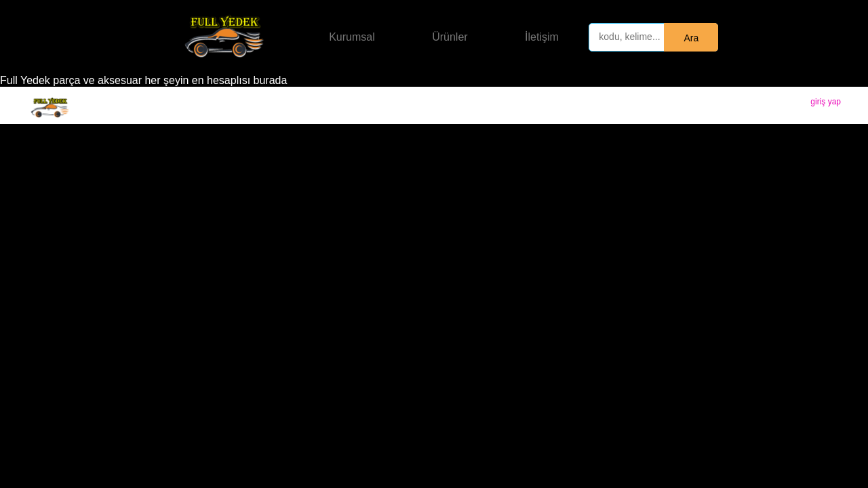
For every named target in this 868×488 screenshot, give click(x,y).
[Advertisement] (434, 226)
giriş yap (826, 102)
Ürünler (450, 37)
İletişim (542, 37)
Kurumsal (352, 37)
